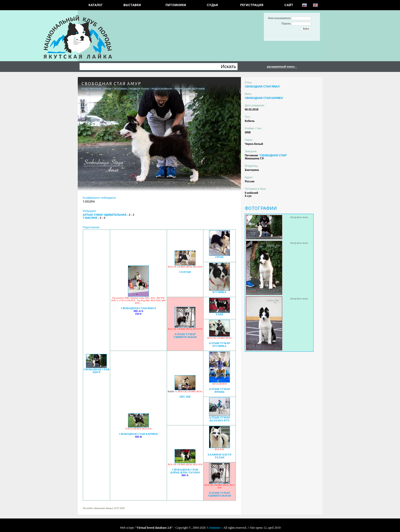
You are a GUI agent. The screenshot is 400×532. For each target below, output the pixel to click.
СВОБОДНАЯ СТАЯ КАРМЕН (138, 434)
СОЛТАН (185, 272)
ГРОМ (220, 257)
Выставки (132, 5)
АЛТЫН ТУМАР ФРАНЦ (219, 390)
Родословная (162, 89)
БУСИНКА (219, 292)
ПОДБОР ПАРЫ (139, 89)
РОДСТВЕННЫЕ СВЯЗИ (97, 89)
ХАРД (220, 314)
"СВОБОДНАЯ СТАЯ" (273, 155)
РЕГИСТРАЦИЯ (252, 5)
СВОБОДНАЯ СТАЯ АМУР (96, 371)
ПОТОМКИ (120, 89)
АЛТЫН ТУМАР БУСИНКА (219, 345)
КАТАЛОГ (96, 5)
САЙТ (289, 5)
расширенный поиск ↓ (282, 67)
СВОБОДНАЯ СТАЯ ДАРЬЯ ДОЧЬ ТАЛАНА (185, 471)
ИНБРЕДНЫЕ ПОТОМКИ (190, 89)
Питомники (176, 5)
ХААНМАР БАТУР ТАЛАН (219, 456)
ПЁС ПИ (185, 397)
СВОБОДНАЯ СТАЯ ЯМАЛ (138, 308)
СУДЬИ (212, 5)
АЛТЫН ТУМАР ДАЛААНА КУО (219, 419)
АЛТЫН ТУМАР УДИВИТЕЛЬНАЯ (185, 336)
